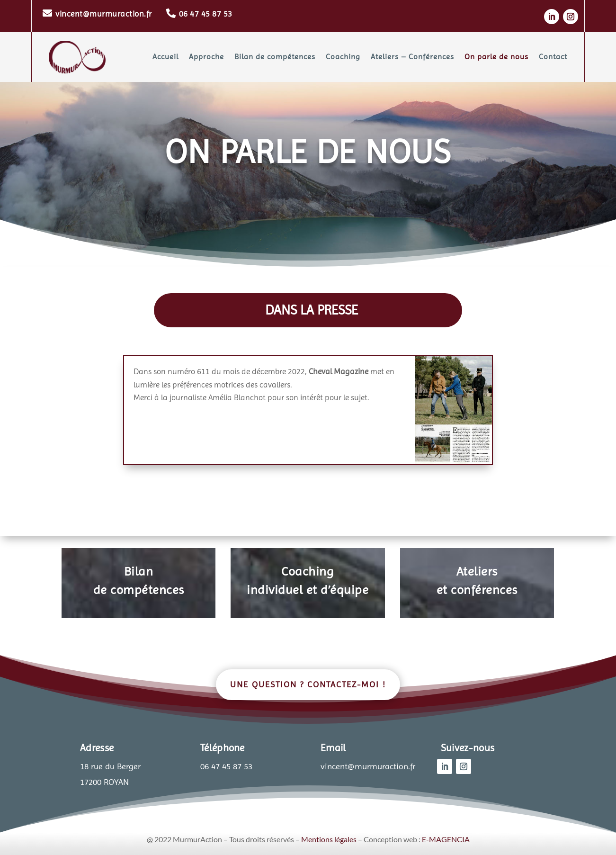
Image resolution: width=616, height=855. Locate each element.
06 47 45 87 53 (206, 14)
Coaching (343, 57)
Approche (206, 57)
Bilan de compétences (275, 57)
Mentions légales (329, 839)
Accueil (165, 57)
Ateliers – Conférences (412, 57)
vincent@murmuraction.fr (104, 14)
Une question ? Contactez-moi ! (308, 684)
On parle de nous (496, 57)
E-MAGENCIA (446, 839)
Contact (553, 57)
